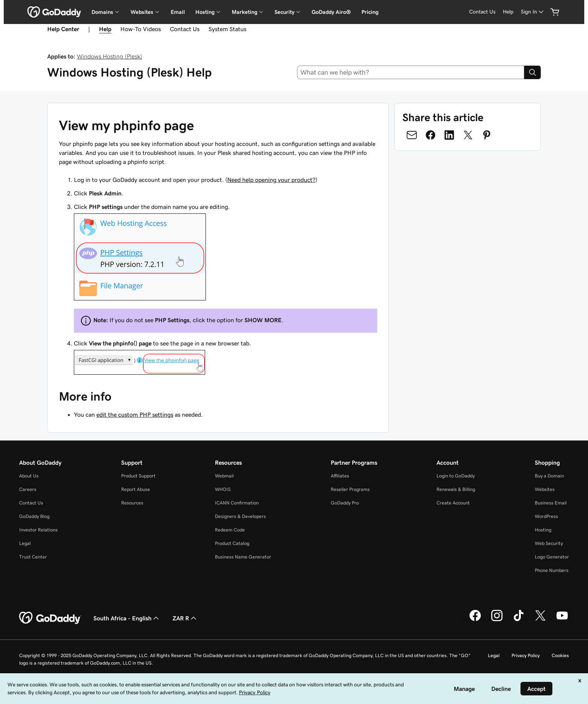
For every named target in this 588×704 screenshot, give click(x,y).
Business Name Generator (243, 557)
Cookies (560, 655)
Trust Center (33, 557)
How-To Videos (141, 29)
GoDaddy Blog (34, 516)
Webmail (224, 476)
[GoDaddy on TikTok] (519, 620)
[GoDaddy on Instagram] (497, 620)
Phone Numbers (552, 570)
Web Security (549, 543)
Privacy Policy (526, 655)
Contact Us (185, 29)
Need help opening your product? (271, 180)
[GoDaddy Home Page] (50, 618)
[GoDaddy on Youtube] (562, 620)
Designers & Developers (240, 516)
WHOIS (223, 489)
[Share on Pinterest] (487, 135)
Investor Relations (38, 530)
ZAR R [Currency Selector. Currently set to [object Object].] (185, 618)
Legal (25, 543)
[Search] (532, 72)
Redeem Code (230, 530)
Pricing (370, 12)
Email (178, 12)
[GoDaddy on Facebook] (475, 620)
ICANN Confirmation (237, 503)
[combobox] (411, 72)
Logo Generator (552, 557)
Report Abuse (136, 489)
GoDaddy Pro (345, 503)
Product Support (138, 476)
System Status (227, 29)
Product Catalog (232, 543)
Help (105, 29)
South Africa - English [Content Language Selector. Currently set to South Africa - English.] (127, 618)
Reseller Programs (350, 489)
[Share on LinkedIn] (449, 135)
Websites (545, 489)
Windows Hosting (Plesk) (109, 56)
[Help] (508, 12)
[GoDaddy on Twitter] (540, 620)
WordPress (546, 516)
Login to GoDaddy (456, 476)
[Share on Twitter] (468, 135)
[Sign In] (533, 12)
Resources (132, 503)
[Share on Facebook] (430, 135)
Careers (28, 489)
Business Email (551, 503)
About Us (29, 476)
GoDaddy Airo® (331, 12)
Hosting (543, 530)
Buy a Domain (549, 476)
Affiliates (340, 476)
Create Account (453, 503)
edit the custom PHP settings (135, 414)
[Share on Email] (412, 135)
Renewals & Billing (456, 489)
